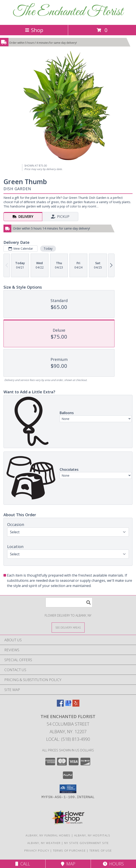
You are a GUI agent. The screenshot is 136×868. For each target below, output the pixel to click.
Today (48, 248)
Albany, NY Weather (44, 843)
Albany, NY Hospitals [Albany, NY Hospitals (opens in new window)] (92, 835)
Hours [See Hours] (113, 864)
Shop (34, 30)
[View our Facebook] (60, 705)
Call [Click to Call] (23, 864)
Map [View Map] (68, 864)
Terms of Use (101, 850)
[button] (68, 789)
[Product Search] (69, 602)
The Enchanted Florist (68, 12)
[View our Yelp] (76, 705)
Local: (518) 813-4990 (68, 739)
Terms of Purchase (69, 850)
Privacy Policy (37, 850)
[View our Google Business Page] (68, 705)
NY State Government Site (86, 843)
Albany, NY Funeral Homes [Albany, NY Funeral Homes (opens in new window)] (48, 835)
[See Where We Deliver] (68, 627)
